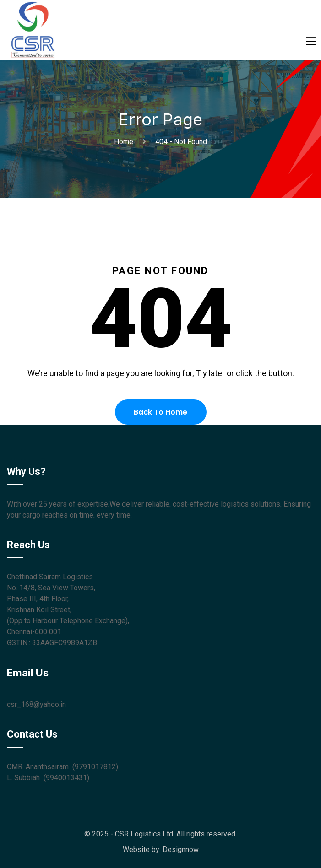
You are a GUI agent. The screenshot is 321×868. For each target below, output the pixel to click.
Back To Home (160, 412)
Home (125, 142)
